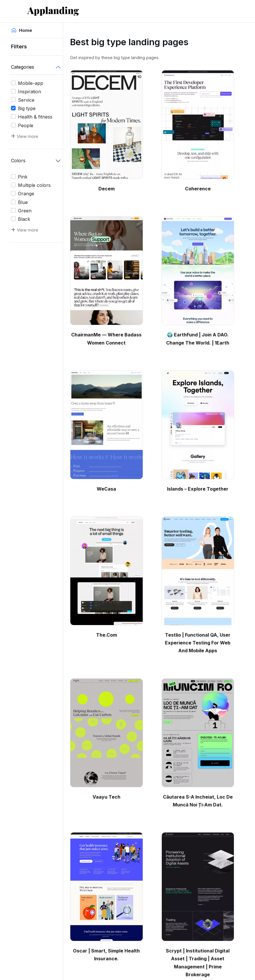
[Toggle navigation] (222, 11)
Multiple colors (34, 185)
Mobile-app (31, 83)
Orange (26, 194)
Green (25, 211)
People (26, 125)
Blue (23, 202)
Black (24, 219)
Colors (18, 161)
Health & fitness (35, 117)
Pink (23, 177)
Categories (23, 67)
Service (26, 100)
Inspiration (30, 92)
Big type (27, 108)
